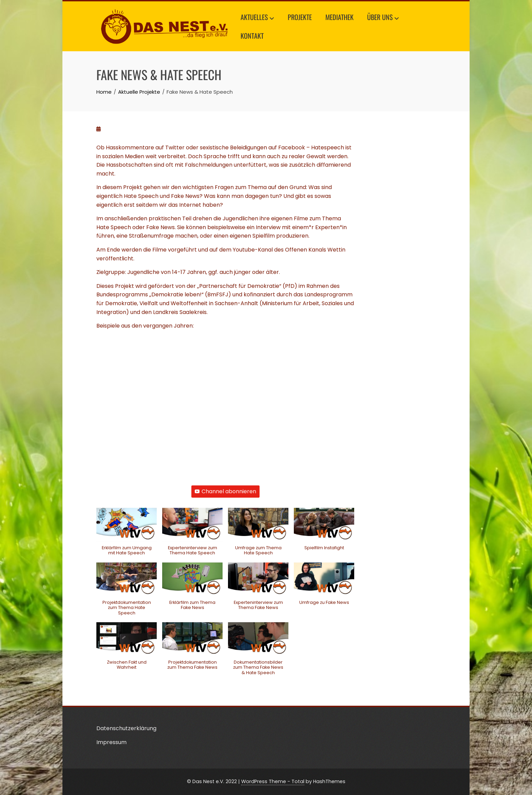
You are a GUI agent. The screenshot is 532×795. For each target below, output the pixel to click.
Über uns (383, 18)
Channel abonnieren (225, 491)
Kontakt (252, 36)
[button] (127, 535)
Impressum (111, 742)
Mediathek (339, 17)
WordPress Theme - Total (273, 781)
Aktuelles (257, 18)
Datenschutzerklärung (126, 728)
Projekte (300, 17)
